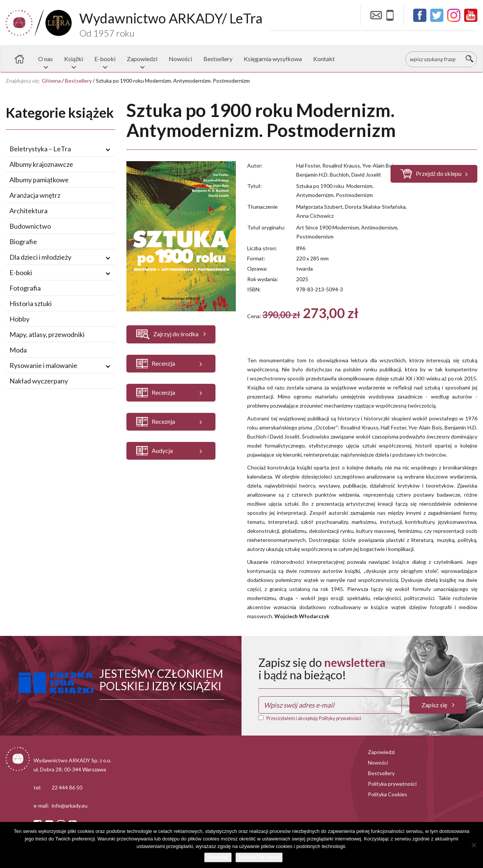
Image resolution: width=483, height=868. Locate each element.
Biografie (23, 242)
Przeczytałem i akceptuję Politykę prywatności (314, 718)
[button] (171, 364)
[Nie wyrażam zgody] (474, 845)
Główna (51, 81)
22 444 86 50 (67, 787)
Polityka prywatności (392, 784)
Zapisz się (438, 705)
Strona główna (19, 59)
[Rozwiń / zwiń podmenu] (108, 149)
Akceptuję (218, 857)
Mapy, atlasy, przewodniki (47, 334)
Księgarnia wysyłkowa (273, 59)
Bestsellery (218, 59)
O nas (45, 59)
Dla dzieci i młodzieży (40, 257)
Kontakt (324, 59)
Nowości (180, 59)
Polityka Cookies (388, 794)
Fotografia (25, 288)
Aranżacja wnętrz (35, 195)
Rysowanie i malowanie (43, 365)
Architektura (28, 211)
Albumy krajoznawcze (41, 164)
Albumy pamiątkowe (39, 180)
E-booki (105, 59)
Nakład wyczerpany (39, 381)
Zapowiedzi (142, 59)
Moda (18, 350)
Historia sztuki (31, 303)
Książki (74, 59)
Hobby (19, 319)
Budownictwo (30, 226)
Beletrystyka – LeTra (40, 149)
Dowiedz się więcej (259, 857)
